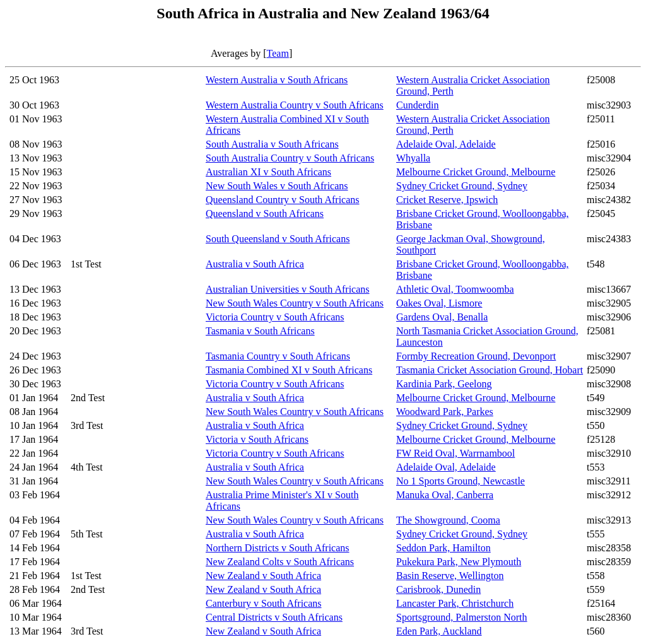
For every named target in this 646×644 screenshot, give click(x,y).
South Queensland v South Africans (278, 239)
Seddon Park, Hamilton (443, 548)
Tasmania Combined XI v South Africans (289, 370)
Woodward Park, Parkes (445, 412)
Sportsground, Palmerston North (462, 617)
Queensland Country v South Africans (283, 200)
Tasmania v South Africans (260, 331)
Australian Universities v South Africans (288, 289)
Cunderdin (418, 105)
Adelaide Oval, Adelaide (446, 144)
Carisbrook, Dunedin (438, 589)
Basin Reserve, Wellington (450, 576)
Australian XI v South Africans (268, 172)
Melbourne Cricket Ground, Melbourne (476, 172)
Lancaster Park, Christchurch (455, 603)
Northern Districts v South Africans (278, 548)
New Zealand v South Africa (263, 576)
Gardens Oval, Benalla (442, 317)
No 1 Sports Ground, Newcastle (461, 481)
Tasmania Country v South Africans (278, 356)
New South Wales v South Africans (277, 186)
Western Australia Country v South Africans (295, 105)
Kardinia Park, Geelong (444, 384)
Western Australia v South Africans (277, 80)
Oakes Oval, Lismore (439, 303)
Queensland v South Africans (265, 214)
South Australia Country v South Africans (290, 158)
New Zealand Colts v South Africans (280, 562)
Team (278, 53)
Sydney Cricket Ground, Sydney (462, 186)
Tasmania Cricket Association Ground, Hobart (490, 370)
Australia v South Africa (255, 264)
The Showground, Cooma (448, 520)
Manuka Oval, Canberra (445, 495)
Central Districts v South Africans (274, 617)
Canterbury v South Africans (264, 603)
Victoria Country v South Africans (275, 317)
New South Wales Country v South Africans (295, 303)
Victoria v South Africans (257, 439)
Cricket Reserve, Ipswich (447, 200)
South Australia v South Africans (272, 144)
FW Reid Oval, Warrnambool (455, 453)
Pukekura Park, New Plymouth (459, 562)
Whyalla (413, 158)
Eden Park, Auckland (439, 631)
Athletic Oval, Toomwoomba (455, 289)
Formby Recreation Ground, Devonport (476, 356)
